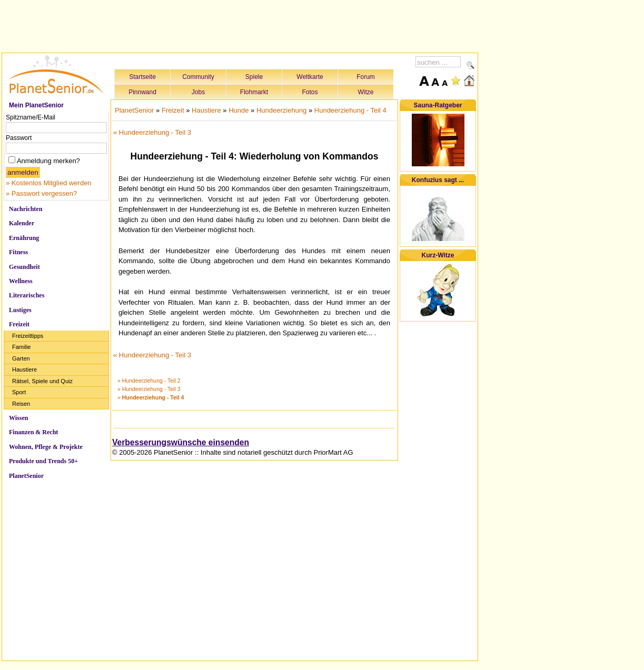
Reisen (21, 404)
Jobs (198, 92)
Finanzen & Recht (33, 432)
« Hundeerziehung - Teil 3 (152, 132)
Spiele (254, 77)
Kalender (22, 223)
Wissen (18, 418)
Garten (21, 358)
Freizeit (19, 324)
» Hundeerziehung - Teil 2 (149, 381)
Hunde (239, 110)
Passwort (19, 138)
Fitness (18, 252)
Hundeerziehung (281, 110)
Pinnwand (142, 92)
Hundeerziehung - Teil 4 (350, 110)
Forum (366, 77)
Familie (21, 347)
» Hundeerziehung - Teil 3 (149, 389)
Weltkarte (310, 77)
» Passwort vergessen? (41, 193)
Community (198, 77)
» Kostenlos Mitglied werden (49, 183)
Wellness (21, 281)
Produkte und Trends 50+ (43, 461)
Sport (19, 392)
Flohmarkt (254, 92)
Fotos (310, 92)
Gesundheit (24, 267)
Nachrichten (26, 209)
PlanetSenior (26, 476)
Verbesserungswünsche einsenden (181, 442)
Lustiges (20, 310)
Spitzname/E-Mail (31, 117)
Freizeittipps (28, 336)
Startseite (142, 77)
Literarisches (27, 295)
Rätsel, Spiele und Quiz (42, 381)
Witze (366, 92)
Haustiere (24, 369)
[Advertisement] (240, 25)
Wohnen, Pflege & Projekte (46, 447)
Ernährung (24, 238)
